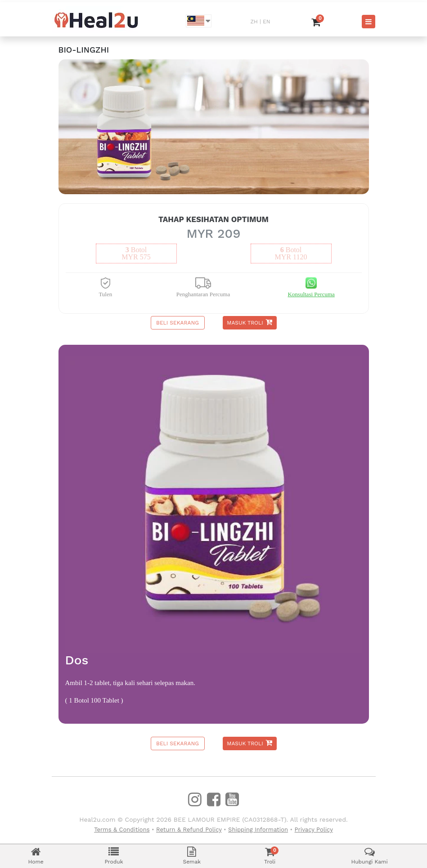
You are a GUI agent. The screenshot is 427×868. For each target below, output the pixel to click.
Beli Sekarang (178, 323)
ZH (254, 22)
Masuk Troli (249, 322)
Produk (114, 856)
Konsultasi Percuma (311, 294)
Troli (270, 856)
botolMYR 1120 (291, 254)
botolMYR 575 (136, 254)
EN (266, 22)
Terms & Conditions (122, 830)
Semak (192, 856)
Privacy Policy (314, 830)
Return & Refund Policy (189, 830)
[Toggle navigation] (369, 22)
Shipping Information (258, 830)
